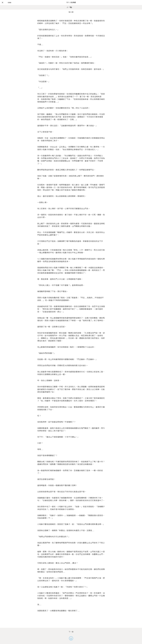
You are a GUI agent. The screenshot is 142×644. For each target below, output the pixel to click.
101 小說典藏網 (71, 5)
